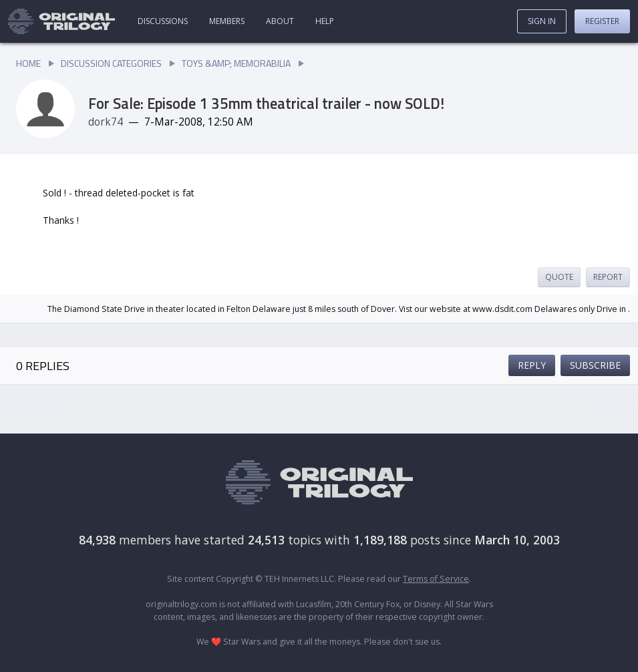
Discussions (163, 21)
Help (325, 21)
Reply (532, 365)
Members (227, 21)
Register (602, 21)
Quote (559, 277)
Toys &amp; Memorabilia (236, 63)
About (280, 21)
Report (608, 277)
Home (28, 63)
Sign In (542, 21)
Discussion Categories (111, 63)
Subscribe (595, 365)
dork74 (106, 122)
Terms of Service (436, 579)
